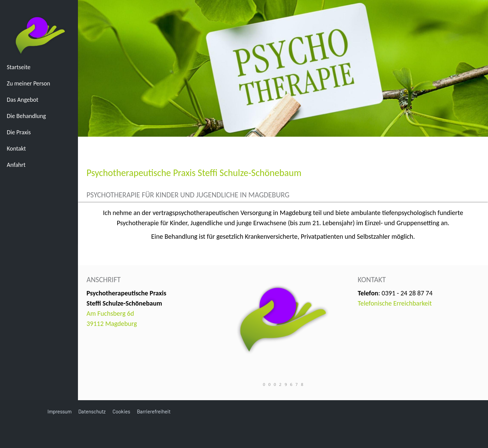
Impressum (59, 411)
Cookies (121, 411)
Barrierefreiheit (154, 411)
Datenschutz (92, 411)
